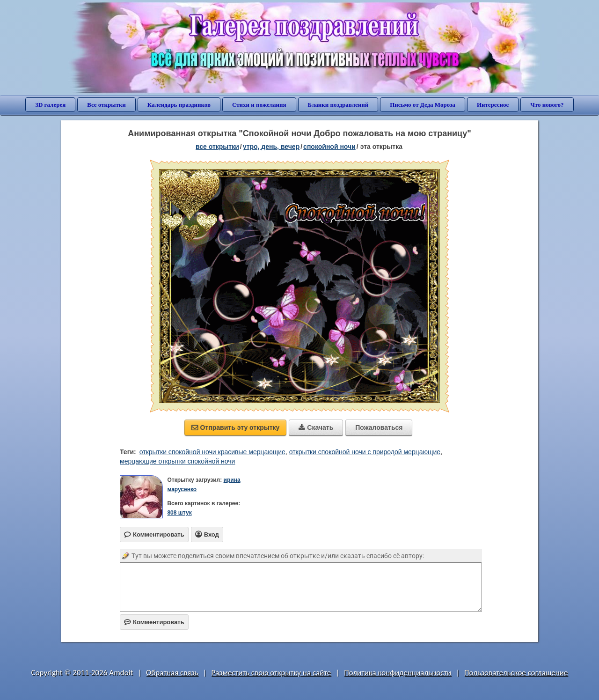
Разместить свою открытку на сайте (271, 673)
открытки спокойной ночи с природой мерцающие (365, 452)
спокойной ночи (329, 147)
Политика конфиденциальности (398, 673)
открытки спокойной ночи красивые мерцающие (212, 452)
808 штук (179, 513)
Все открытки (106, 105)
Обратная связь (172, 673)
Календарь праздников (179, 105)
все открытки (217, 147)
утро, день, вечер (271, 147)
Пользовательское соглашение (516, 673)
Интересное (493, 105)
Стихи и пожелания (259, 105)
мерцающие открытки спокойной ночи (177, 461)
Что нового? (547, 105)
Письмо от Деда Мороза (423, 105)
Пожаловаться (379, 427)
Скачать (316, 427)
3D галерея (50, 105)
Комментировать (154, 622)
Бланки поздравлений (338, 105)
